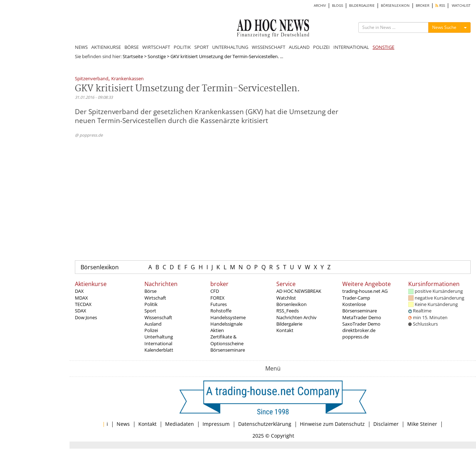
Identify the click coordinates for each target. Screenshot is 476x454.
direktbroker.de (359, 330)
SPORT (201, 47)
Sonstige (157, 56)
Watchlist (286, 298)
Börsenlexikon (100, 267)
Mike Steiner (422, 424)
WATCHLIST (461, 6)
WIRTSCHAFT (156, 47)
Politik (151, 304)
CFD (215, 291)
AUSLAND (299, 47)
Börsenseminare (228, 350)
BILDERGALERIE (362, 6)
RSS (440, 6)
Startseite (133, 56)
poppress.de (355, 337)
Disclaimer (386, 424)
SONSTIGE (383, 47)
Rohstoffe (221, 311)
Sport (150, 311)
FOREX (217, 298)
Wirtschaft (155, 298)
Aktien (217, 330)
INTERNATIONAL (351, 47)
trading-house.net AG (365, 291)
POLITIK (182, 47)
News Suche (444, 27)
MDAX (81, 298)
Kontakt (285, 330)
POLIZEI (321, 47)
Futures (219, 304)
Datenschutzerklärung (265, 424)
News (123, 424)
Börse (150, 291)
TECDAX (83, 304)
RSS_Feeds (288, 311)
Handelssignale (226, 324)
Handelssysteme (228, 317)
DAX (79, 291)
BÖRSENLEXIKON (395, 6)
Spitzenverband (92, 79)
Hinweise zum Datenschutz (332, 424)
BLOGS (337, 6)
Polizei (151, 330)
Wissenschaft (158, 317)
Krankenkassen (127, 79)
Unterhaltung (159, 337)
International (158, 343)
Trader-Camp (356, 298)
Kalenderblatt (159, 350)
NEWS (81, 47)
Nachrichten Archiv (296, 317)
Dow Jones (86, 317)
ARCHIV (320, 6)
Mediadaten (180, 424)
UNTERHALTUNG (230, 47)
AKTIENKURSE (106, 47)
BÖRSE (132, 47)
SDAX (81, 311)
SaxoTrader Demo (361, 324)
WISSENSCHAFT (268, 47)
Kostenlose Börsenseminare (360, 307)
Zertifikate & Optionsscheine (227, 340)
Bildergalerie (289, 324)
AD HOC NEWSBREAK (299, 291)
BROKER (423, 6)
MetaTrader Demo (362, 317)
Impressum (216, 424)
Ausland (153, 324)
